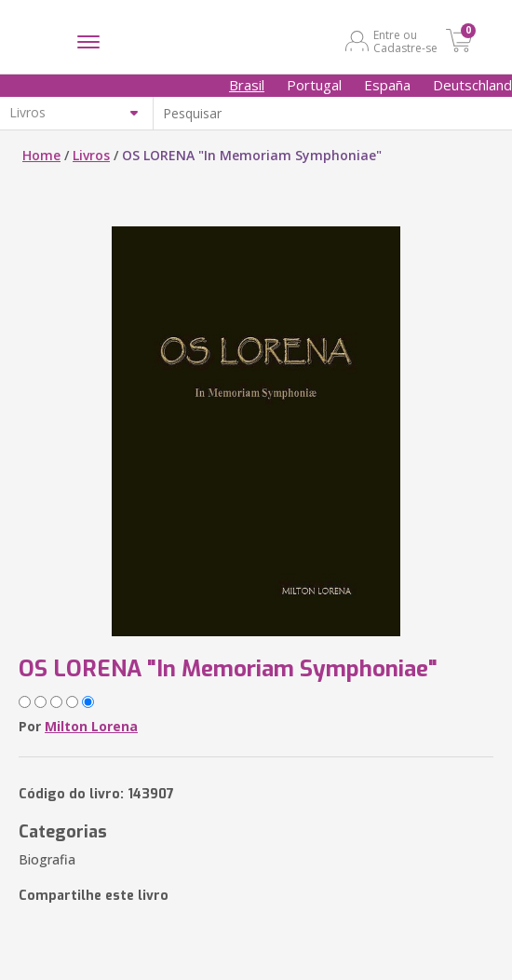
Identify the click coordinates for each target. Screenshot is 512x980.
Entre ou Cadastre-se (405, 41)
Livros (91, 155)
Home (41, 155)
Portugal (314, 85)
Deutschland (472, 85)
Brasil (247, 85)
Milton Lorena (91, 726)
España (387, 85)
